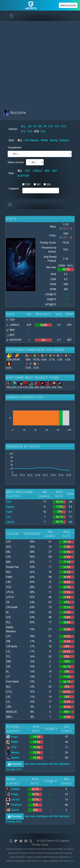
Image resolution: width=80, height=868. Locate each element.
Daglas (10, 507)
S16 (43, 131)
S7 (35, 126)
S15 (36, 131)
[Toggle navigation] (11, 16)
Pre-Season (32, 140)
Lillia (11, 747)
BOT (55, 171)
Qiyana (12, 810)
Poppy (12, 794)
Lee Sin (13, 799)
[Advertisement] (40, 63)
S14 (30, 131)
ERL (49, 184)
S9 (45, 126)
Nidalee (13, 789)
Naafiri (12, 742)
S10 (51, 126)
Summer (64, 140)
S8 (40, 126)
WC (39, 184)
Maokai (13, 752)
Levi (8, 517)
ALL (23, 126)
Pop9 (9, 512)
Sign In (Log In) (68, 6)
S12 (64, 126)
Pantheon (14, 805)
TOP (27, 171)
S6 (30, 126)
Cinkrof (10, 522)
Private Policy (40, 845)
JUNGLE (37, 171)
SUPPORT (23, 176)
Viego (12, 737)
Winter (44, 140)
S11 (57, 126)
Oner (9, 502)
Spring (54, 140)
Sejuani (13, 758)
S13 (23, 131)
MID (47, 171)
